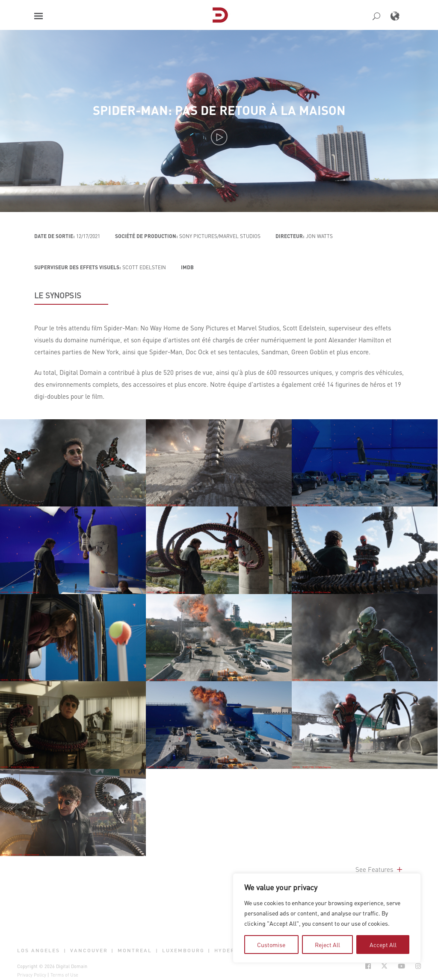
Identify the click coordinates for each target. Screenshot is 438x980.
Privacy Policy (32, 975)
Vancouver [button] (89, 950)
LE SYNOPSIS (58, 295)
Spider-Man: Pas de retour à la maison (219, 110)
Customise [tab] (271, 945)
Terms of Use (64, 975)
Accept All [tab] (383, 945)
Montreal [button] (135, 950)
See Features (380, 869)
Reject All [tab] (327, 945)
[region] (327, 918)
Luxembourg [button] (183, 950)
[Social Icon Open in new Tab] (368, 966)
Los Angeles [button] (38, 950)
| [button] (65, 950)
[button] (38, 16)
